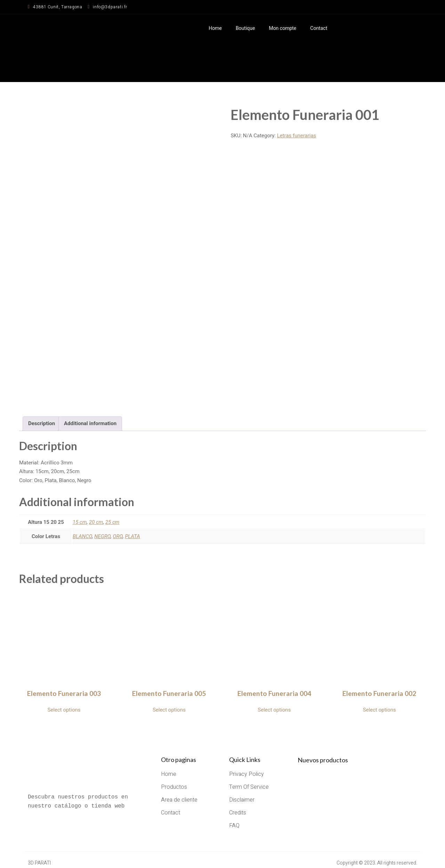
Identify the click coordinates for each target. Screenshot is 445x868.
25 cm (112, 516)
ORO (118, 530)
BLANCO (82, 530)
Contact (319, 28)
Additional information (90, 417)
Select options (64, 704)
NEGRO (102, 530)
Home (215, 28)
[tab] (42, 418)
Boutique (245, 28)
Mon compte (282, 28)
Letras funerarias (297, 136)
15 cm (80, 516)
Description (42, 417)
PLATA (132, 530)
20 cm (96, 516)
